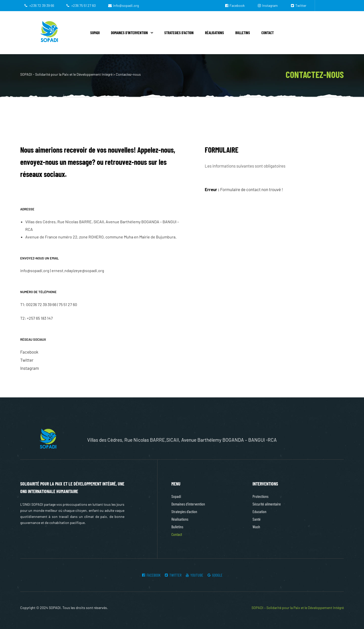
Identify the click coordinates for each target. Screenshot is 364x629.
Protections (260, 496)
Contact (268, 33)
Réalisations (214, 33)
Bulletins (243, 33)
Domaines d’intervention (132, 33)
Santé (257, 519)
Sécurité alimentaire (267, 504)
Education (259, 511)
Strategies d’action (179, 33)
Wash (256, 527)
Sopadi (95, 33)
